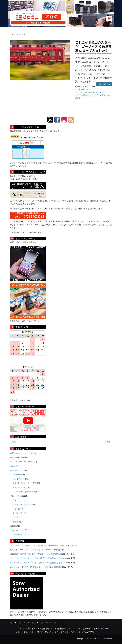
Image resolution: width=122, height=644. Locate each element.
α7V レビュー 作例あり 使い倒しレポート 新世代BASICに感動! (36, 567)
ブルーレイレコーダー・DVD (25, 483)
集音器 (15, 522)
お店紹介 (11, 623)
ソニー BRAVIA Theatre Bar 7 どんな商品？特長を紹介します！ (36, 563)
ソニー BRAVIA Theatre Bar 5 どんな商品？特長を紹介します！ (36, 558)
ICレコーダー (18, 513)
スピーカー (17, 509)
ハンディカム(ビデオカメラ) (24, 492)
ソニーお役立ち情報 (18, 534)
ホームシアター (19, 487)
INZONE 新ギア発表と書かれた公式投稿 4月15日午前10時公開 (36, 554)
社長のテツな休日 (89, 95)
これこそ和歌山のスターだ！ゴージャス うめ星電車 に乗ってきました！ (93, 46)
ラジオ (15, 517)
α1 (81, 95)
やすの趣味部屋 (16, 457)
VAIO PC (33, 623)
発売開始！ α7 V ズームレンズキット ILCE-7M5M (30, 550)
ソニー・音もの (16, 496)
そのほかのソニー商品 (19, 530)
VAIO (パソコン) (17, 470)
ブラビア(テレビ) (20, 479)
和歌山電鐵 (101, 95)
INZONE (13, 526)
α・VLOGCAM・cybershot (95, 92)
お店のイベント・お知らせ (21, 453)
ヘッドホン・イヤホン (22, 504)
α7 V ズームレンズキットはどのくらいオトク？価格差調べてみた (37, 545)
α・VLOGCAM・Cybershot (24, 623)
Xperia (13, 466)
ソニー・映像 (15, 474)
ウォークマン (18, 500)
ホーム (12, 34)
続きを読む (105, 84)
